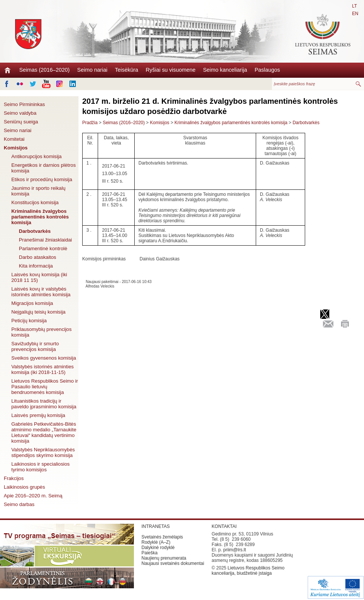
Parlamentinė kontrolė (43, 248)
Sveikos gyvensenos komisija (44, 358)
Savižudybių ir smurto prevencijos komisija (35, 346)
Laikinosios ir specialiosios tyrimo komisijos (41, 467)
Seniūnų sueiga (21, 122)
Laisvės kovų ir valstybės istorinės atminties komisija (41, 292)
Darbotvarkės (35, 231)
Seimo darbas (19, 504)
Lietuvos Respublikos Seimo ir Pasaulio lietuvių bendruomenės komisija (45, 387)
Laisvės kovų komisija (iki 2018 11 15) (39, 277)
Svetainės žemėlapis (162, 537)
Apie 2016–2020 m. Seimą (33, 496)
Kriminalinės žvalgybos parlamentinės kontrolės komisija (40, 217)
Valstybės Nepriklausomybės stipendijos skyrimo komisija (43, 452)
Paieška (150, 553)
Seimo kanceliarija (225, 70)
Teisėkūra (127, 70)
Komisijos (16, 148)
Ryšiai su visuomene (170, 70)
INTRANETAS (156, 526)
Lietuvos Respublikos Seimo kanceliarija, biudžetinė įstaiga (248, 571)
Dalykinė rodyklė (158, 548)
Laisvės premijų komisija (38, 415)
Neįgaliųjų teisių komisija (38, 312)
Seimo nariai (92, 70)
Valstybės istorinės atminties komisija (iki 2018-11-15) (42, 369)
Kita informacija (36, 266)
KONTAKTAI (224, 526)
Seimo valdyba (20, 113)
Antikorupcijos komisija (36, 156)
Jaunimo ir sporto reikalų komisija (38, 191)
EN (355, 14)
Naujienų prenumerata (164, 558)
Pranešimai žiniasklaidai (45, 240)
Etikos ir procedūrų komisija (42, 179)
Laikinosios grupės (24, 487)
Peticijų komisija (29, 321)
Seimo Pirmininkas (24, 104)
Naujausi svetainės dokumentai (173, 563)
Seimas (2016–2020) (45, 70)
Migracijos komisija (32, 303)
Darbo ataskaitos (38, 257)
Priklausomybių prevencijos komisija (41, 332)
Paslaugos (267, 70)
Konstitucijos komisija (35, 202)
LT (354, 6)
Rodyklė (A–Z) (156, 542)
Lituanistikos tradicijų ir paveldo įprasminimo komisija (44, 404)
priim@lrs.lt (235, 550)
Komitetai (14, 139)
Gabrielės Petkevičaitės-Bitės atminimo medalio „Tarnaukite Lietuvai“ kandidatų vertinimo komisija (44, 432)
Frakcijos (14, 478)
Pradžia (90, 123)
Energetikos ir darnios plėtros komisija (44, 168)
